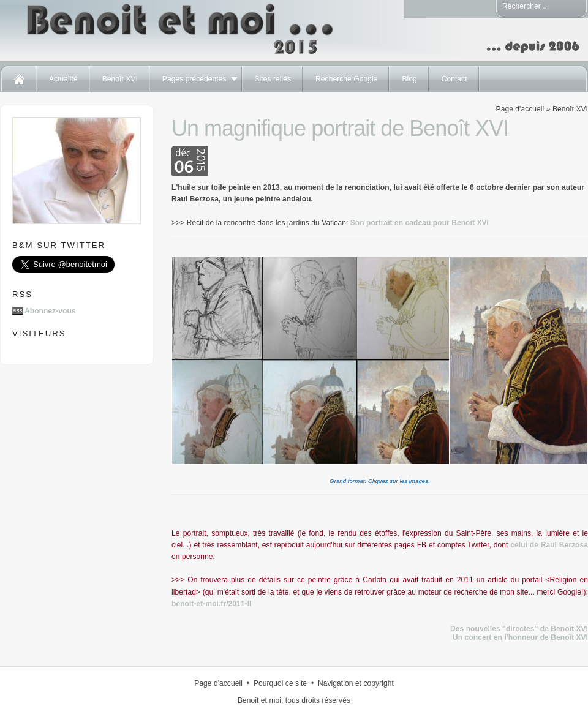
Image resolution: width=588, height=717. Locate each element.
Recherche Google (346, 79)
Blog (409, 79)
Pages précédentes (194, 79)
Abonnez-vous (50, 311)
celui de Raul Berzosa (549, 545)
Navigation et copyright (356, 683)
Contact (454, 79)
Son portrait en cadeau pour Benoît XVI (420, 223)
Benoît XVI (120, 79)
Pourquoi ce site (280, 683)
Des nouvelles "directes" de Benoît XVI (519, 629)
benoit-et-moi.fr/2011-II (211, 604)
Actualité (63, 79)
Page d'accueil (520, 109)
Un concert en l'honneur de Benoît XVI (520, 637)
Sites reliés (273, 79)
